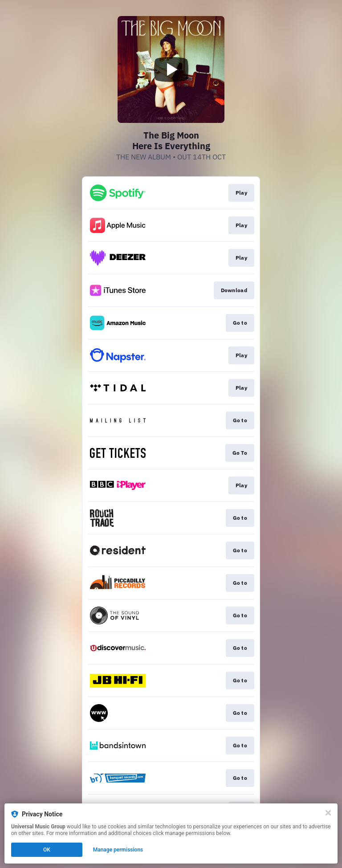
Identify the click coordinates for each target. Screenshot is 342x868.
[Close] (328, 813)
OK (47, 850)
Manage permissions (118, 850)
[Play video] (171, 69)
